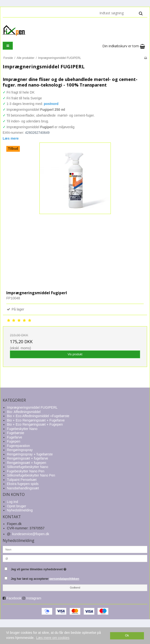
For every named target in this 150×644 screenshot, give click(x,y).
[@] (75, 558)
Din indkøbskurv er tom (124, 46)
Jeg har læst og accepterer (45, 579)
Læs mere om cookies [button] (53, 638)
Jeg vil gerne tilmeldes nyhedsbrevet (51, 568)
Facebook (14, 598)
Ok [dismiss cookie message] (127, 636)
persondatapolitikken (64, 579)
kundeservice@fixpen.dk (31, 534)
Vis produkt (75, 354)
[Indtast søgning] (121, 13)
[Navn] (75, 549)
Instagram (34, 598)
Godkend (75, 588)
